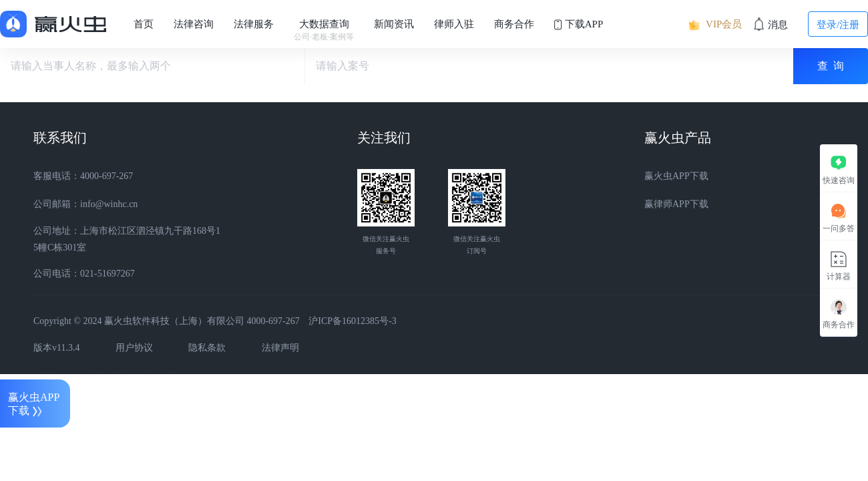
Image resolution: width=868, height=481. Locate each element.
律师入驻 (454, 24)
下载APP (579, 24)
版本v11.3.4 (56, 348)
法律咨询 (194, 24)
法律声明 (280, 348)
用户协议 (134, 348)
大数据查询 (324, 30)
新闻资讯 (394, 24)
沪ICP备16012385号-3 (352, 321)
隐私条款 (207, 348)
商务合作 (514, 24)
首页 (144, 24)
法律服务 (254, 24)
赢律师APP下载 (676, 204)
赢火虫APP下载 (676, 176)
